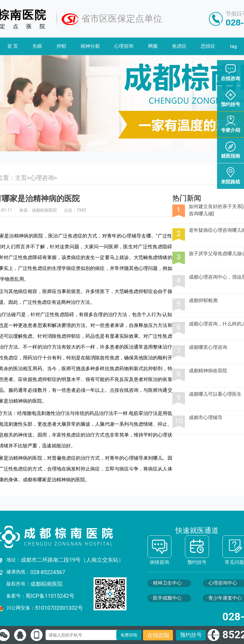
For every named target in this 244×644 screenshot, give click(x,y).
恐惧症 (208, 46)
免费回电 (129, 635)
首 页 (13, 46)
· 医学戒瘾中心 (166, 598)
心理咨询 (124, 46)
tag (233, 46)
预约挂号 (191, 635)
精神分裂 (90, 46)
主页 (21, 178)
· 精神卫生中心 (166, 583)
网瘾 (153, 46)
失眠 (37, 46)
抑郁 (61, 46)
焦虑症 (179, 46)
